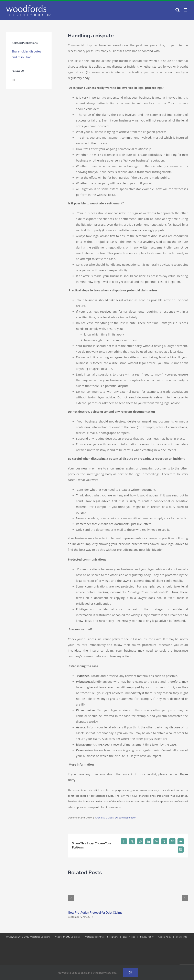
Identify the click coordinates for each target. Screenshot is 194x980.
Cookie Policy (165, 937)
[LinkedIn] (13, 79)
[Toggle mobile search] (177, 10)
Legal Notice (129, 937)
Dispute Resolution (126, 818)
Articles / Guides (104, 818)
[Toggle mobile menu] (186, 10)
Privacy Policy (147, 937)
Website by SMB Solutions (67, 937)
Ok (130, 972)
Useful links (182, 937)
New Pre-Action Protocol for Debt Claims (95, 913)
